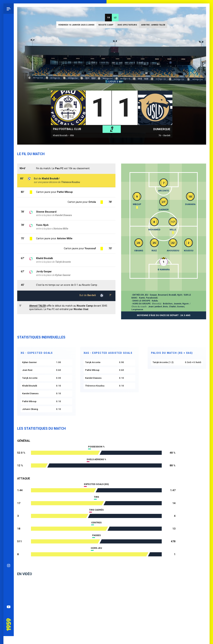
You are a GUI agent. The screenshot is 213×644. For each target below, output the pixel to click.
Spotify (9, 238)
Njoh (180, 295)
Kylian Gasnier (63, 275)
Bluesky (9, 217)
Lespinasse (137, 310)
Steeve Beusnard (46, 212)
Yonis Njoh (42, 225)
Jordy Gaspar (44, 271)
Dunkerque (162, 129)
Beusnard (163, 295)
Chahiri (172, 307)
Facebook (9, 227)
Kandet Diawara (63, 215)
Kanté (142, 298)
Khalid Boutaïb (44, 258)
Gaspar (153, 295)
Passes (96, 535)
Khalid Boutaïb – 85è (63, 135)
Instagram (9, 207)
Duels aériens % (96, 459)
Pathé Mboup (65, 192)
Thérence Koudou (71, 182)
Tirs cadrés (96, 510)
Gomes (181, 307)
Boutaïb (172, 295)
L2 (115, 17)
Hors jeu (96, 548)
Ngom (185, 304)
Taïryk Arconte (63, 262)
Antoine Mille (65, 238)
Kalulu (155, 301)
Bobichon (168, 304)
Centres (96, 523)
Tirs (96, 497)
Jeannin (177, 304)
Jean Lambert (155, 307)
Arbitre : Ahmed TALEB (153, 25)
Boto (166, 307)
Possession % (96, 447)
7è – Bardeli (164, 135)
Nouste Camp (106, 25)
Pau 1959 (9, 261)
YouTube (9, 248)
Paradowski (152, 298)
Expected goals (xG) (96, 484)
